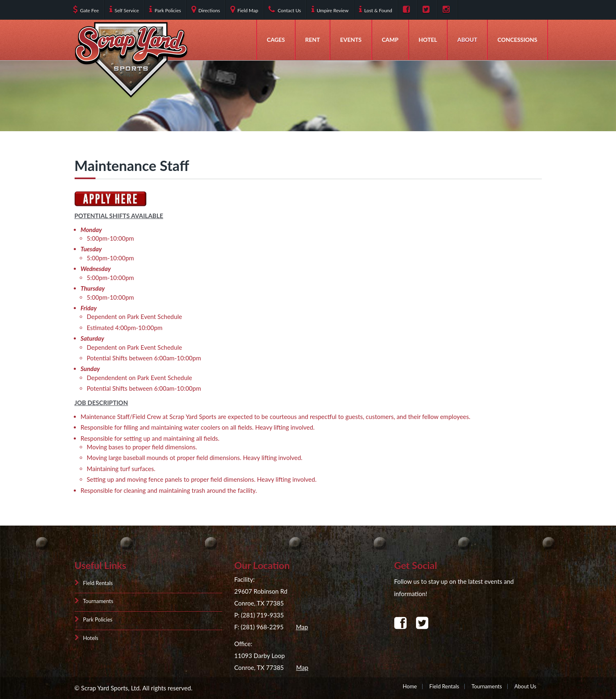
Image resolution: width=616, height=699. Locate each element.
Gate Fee (86, 9)
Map (302, 626)
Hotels (86, 638)
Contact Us (285, 9)
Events (351, 40)
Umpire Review (330, 9)
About (467, 40)
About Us (525, 686)
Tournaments (94, 601)
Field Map (244, 9)
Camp (390, 40)
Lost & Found (376, 9)
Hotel (428, 40)
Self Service (124, 9)
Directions (206, 9)
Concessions (517, 40)
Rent (313, 40)
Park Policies (165, 9)
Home (410, 686)
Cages (276, 40)
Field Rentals (94, 583)
